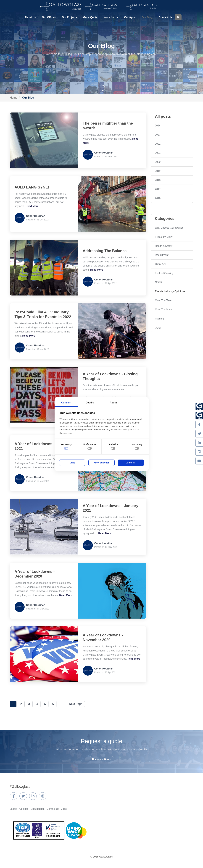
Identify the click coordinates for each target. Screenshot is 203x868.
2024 (158, 126)
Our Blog (147, 17)
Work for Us (111, 17)
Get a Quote (90, 17)
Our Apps (130, 17)
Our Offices (49, 17)
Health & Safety (164, 246)
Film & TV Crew (164, 237)
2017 (158, 189)
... (62, 704)
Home (14, 98)
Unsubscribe (38, 809)
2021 (158, 153)
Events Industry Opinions (170, 291)
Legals (14, 809)
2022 (158, 144)
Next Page (76, 704)
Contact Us (165, 17)
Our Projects (69, 17)
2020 (158, 162)
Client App (161, 264)
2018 (158, 180)
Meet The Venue (164, 310)
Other (158, 328)
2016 (158, 198)
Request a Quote (101, 759)
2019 (158, 171)
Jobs (64, 809)
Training (159, 319)
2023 (158, 135)
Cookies (24, 809)
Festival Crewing (164, 273)
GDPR (159, 282)
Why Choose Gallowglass (169, 228)
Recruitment (162, 255)
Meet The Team (164, 300)
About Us (30, 17)
